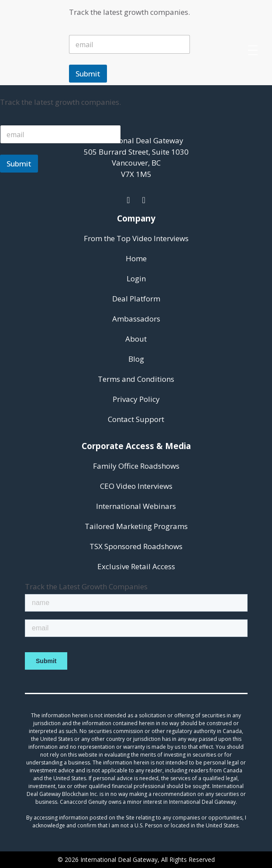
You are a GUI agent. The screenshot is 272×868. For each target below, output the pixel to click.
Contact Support (136, 419)
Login (136, 278)
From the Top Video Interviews (136, 238)
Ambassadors (136, 319)
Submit (88, 74)
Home (136, 258)
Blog (136, 359)
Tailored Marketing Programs (136, 526)
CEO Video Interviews (136, 486)
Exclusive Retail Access (136, 566)
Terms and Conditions (136, 379)
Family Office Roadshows (136, 466)
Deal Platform (136, 299)
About (136, 339)
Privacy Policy (136, 399)
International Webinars (136, 506)
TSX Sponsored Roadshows (136, 546)
